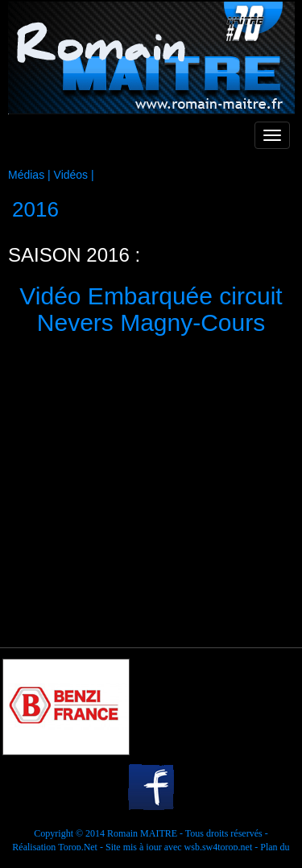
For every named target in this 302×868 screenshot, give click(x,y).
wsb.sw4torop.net (219, 847)
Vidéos (71, 175)
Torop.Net (78, 847)
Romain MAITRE (142, 833)
